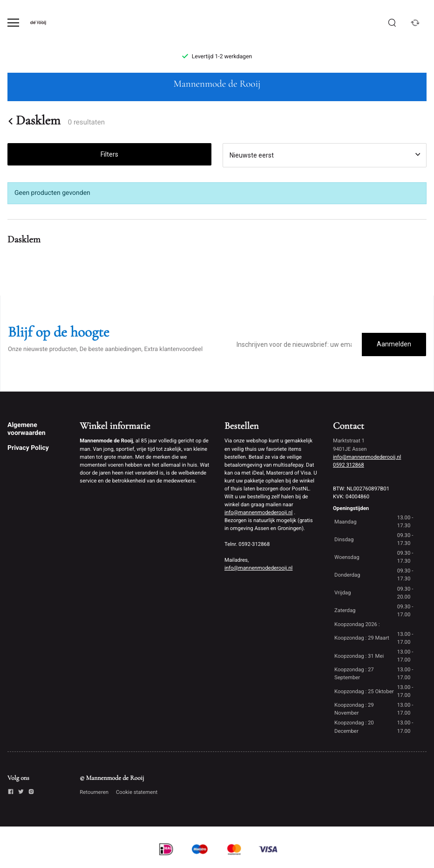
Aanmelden (394, 344)
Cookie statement (137, 792)
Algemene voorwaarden (27, 429)
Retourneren (94, 792)
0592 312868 (349, 465)
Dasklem (34, 121)
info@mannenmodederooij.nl (258, 512)
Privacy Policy (28, 448)
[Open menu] (13, 23)
